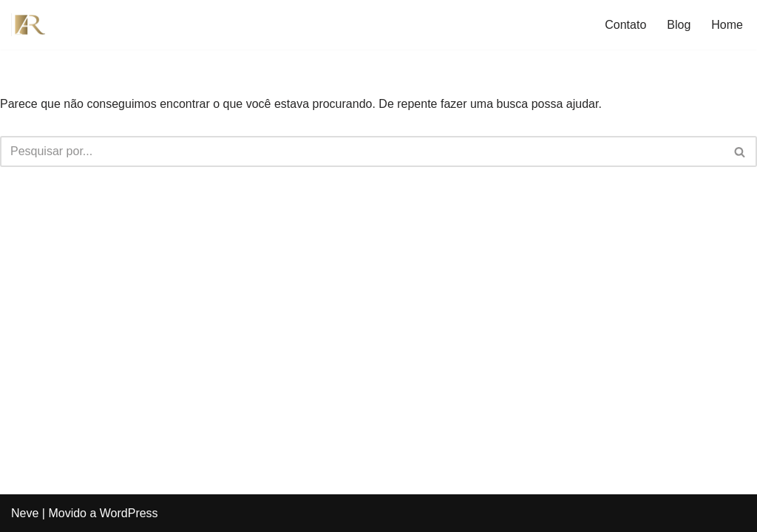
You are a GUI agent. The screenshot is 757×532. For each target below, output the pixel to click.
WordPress (129, 513)
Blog (679, 25)
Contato (625, 25)
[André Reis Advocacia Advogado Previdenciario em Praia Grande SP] (33, 25)
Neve (25, 513)
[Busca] (362, 151)
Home (727, 25)
